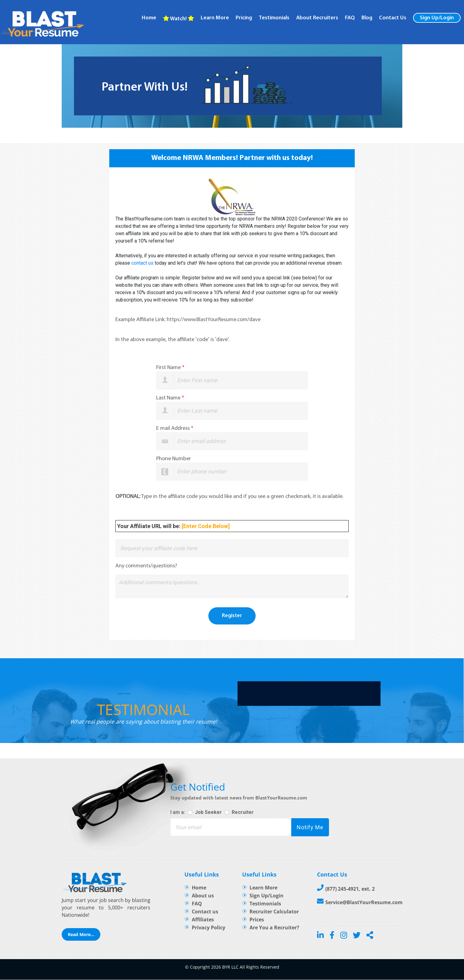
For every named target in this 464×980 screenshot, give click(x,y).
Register (232, 616)
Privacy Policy (209, 928)
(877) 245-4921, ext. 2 (350, 889)
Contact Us (393, 18)
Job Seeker (208, 812)
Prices (257, 920)
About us (203, 896)
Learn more (215, 18)
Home (149, 18)
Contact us (205, 912)
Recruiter (243, 812)
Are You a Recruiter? (274, 928)
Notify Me (309, 828)
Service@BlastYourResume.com (364, 903)
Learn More (263, 888)
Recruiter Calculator (274, 912)
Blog (367, 18)
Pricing (244, 18)
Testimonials (274, 18)
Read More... (81, 935)
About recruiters (317, 18)
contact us (142, 263)
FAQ (350, 18)
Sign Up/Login (437, 18)
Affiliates (203, 920)
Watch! (178, 19)
